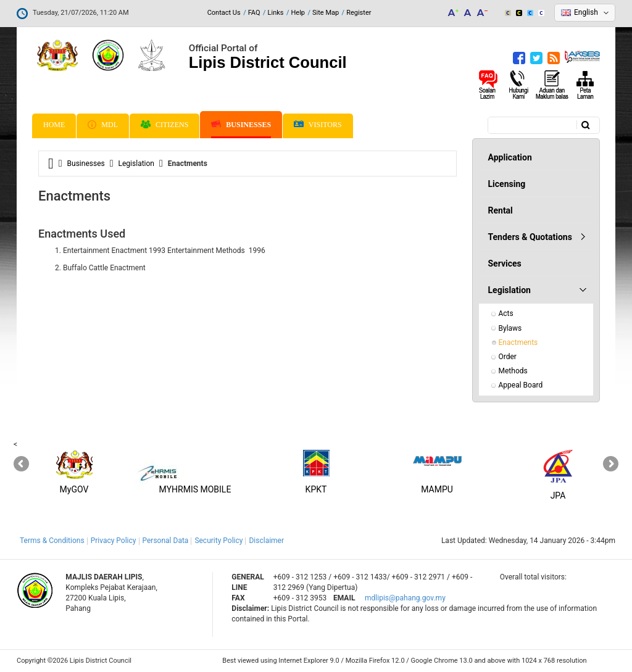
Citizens (164, 125)
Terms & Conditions (52, 541)
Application (510, 157)
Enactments (518, 342)
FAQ (254, 13)
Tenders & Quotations (530, 237)
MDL (103, 125)
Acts (506, 313)
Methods (513, 371)
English (586, 12)
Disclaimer (266, 541)
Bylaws (510, 328)
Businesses (241, 125)
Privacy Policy (114, 541)
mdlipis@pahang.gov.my (405, 598)
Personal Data (166, 541)
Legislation (136, 164)
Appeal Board (521, 385)
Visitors (318, 125)
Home (54, 125)
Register (359, 13)
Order (508, 357)
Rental (501, 210)
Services (505, 263)
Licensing (507, 184)
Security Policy (218, 541)
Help (298, 13)
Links (276, 13)
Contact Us (224, 13)
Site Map (326, 13)
